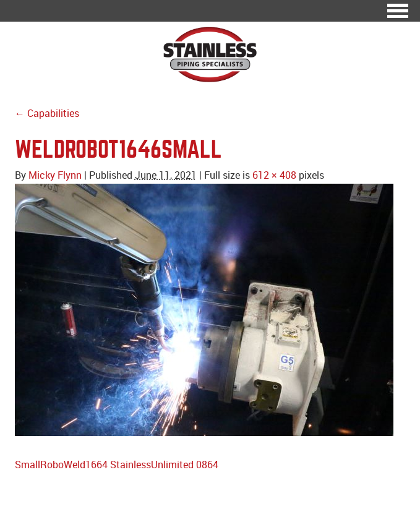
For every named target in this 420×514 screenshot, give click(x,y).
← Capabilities (47, 113)
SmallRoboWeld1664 (61, 465)
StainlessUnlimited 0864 (164, 465)
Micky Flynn (55, 175)
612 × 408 (274, 175)
